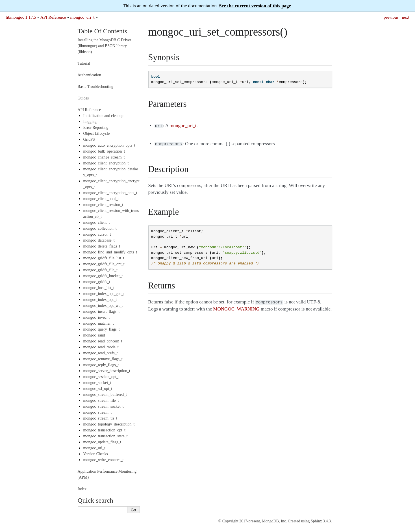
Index (82, 489)
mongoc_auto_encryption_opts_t (109, 145)
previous (391, 17)
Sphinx (316, 521)
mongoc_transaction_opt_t (104, 430)
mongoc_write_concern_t (104, 460)
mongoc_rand (94, 335)
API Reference (53, 17)
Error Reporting (96, 128)
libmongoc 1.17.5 (21, 17)
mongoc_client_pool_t (101, 199)
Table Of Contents (103, 31)
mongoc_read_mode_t (101, 347)
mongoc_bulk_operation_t (104, 151)
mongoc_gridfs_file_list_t (104, 258)
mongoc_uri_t (82, 17)
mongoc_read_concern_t (103, 341)
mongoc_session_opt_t (101, 377)
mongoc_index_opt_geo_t (104, 294)
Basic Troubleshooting (95, 87)
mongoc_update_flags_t (102, 442)
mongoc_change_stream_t (104, 157)
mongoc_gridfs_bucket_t (103, 276)
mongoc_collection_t (100, 228)
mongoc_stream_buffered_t (105, 395)
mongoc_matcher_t (99, 323)
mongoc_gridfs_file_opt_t (104, 264)
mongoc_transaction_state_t (106, 436)
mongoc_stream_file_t (101, 400)
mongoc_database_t (99, 240)
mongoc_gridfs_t (97, 282)
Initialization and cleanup (103, 116)
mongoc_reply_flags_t (101, 365)
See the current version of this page (255, 6)
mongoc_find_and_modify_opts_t (110, 252)
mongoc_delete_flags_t (102, 246)
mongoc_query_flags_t (102, 329)
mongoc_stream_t (97, 412)
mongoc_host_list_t (99, 288)
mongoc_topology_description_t (109, 424)
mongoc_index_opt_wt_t (103, 306)
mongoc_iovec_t (96, 317)
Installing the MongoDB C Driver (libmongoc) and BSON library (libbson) (105, 46)
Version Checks (96, 454)
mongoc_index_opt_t (100, 300)
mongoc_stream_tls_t (100, 418)
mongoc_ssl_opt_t (98, 389)
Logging (90, 122)
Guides (83, 98)
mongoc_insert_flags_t (101, 311)
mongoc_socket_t (97, 383)
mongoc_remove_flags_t (103, 359)
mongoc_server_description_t (107, 371)
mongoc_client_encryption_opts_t (110, 193)
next (406, 17)
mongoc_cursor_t (97, 234)
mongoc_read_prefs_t (101, 353)
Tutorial (84, 63)
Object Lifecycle (97, 133)
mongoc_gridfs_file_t (100, 270)
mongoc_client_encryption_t (106, 163)
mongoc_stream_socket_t (104, 406)
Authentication (89, 75)
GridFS (89, 139)
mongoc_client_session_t (103, 205)
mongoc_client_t (97, 222)
